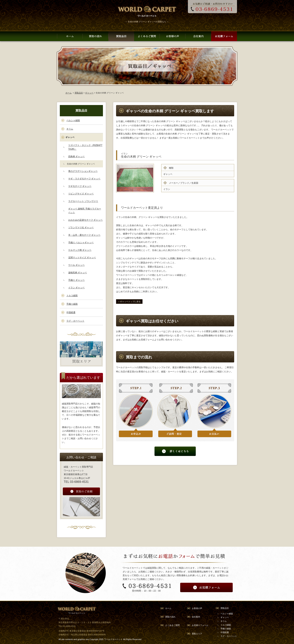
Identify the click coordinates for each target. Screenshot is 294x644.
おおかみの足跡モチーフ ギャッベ (85, 220)
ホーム (69, 93)
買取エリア (197, 634)
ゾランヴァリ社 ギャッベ (81, 228)
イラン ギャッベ (76, 288)
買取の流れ (170, 617)
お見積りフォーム (200, 625)
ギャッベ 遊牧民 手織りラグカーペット (85, 211)
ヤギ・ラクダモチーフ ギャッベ (84, 179)
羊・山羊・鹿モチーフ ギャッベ (84, 235)
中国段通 (225, 632)
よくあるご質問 (172, 625)
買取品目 (79, 93)
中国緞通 (71, 312)
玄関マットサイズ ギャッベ (82, 258)
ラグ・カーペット (75, 321)
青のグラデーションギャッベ (83, 171)
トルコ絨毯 (72, 296)
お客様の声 (197, 608)
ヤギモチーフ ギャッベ (80, 186)
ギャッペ (225, 617)
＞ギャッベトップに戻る (129, 302)
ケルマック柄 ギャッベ (80, 250)
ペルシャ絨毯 (73, 120)
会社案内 (196, 617)
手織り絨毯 (72, 304)
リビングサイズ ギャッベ (81, 194)
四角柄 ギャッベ (76, 156)
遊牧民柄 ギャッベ (78, 273)
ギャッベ (89, 93)
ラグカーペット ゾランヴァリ (83, 201)
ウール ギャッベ (76, 265)
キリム (70, 129)
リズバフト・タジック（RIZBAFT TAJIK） (85, 147)
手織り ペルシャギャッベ (81, 243)
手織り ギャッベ (76, 280)
